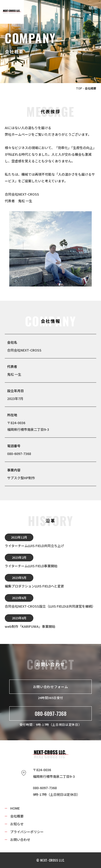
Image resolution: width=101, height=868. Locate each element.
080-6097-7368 (51, 713)
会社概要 (17, 816)
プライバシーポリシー (27, 832)
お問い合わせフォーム (51, 687)
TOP (79, 88)
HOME (15, 808)
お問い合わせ (20, 840)
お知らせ (17, 824)
